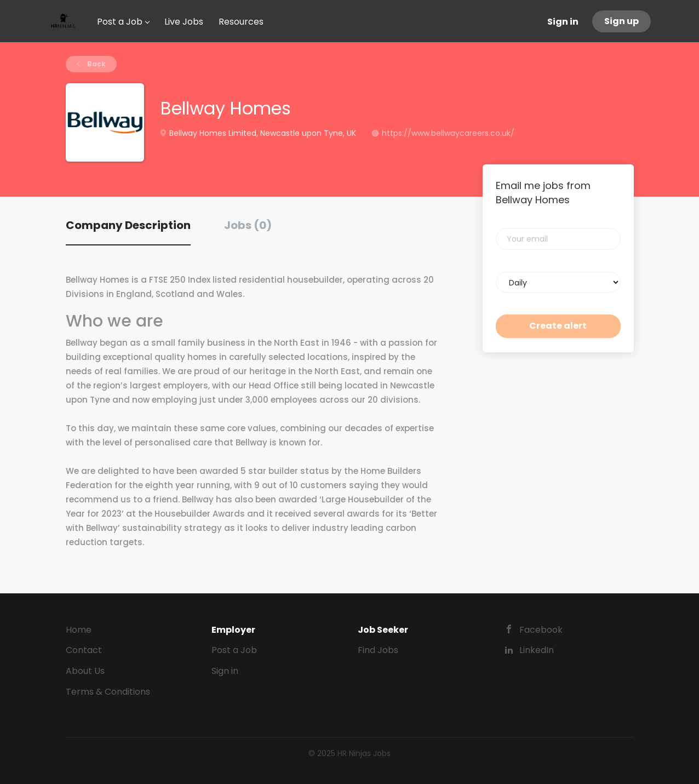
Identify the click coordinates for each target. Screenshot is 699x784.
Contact (84, 650)
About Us (85, 671)
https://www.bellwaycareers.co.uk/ (448, 133)
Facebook (541, 630)
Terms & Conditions (108, 692)
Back (96, 64)
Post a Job (234, 650)
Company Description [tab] (128, 225)
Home (79, 630)
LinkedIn (537, 650)
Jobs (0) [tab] (248, 225)
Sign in (563, 22)
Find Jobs (378, 650)
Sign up (621, 21)
